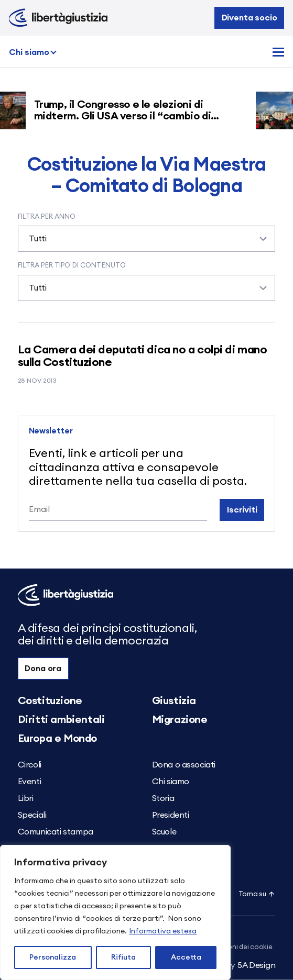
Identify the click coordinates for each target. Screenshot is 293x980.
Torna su (257, 894)
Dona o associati (184, 765)
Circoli (30, 765)
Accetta (186, 957)
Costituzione (50, 701)
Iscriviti (242, 510)
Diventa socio (249, 18)
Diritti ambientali (61, 720)
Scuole (164, 832)
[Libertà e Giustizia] (58, 18)
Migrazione (180, 720)
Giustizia (174, 701)
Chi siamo (29, 52)
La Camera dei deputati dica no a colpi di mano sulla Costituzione (143, 356)
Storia (163, 798)
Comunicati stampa (56, 832)
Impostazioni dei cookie (234, 947)
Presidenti (171, 815)
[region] (115, 912)
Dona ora (43, 669)
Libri (26, 798)
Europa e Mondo (57, 739)
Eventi (30, 782)
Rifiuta (123, 957)
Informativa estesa (163, 931)
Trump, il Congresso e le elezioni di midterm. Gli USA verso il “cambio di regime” (127, 116)
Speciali (32, 815)
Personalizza (53, 957)
